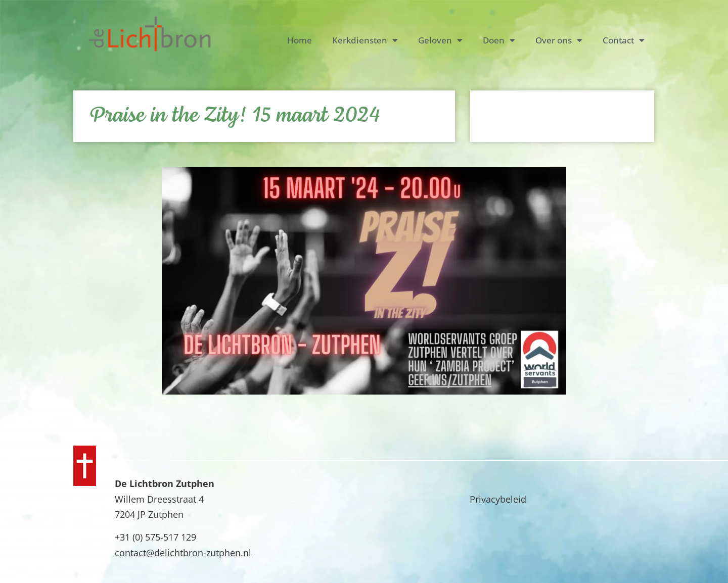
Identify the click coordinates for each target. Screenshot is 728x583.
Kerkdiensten (365, 40)
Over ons (559, 40)
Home (300, 40)
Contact (624, 40)
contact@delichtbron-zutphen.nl (183, 553)
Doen (499, 40)
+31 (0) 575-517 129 (155, 537)
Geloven (440, 40)
